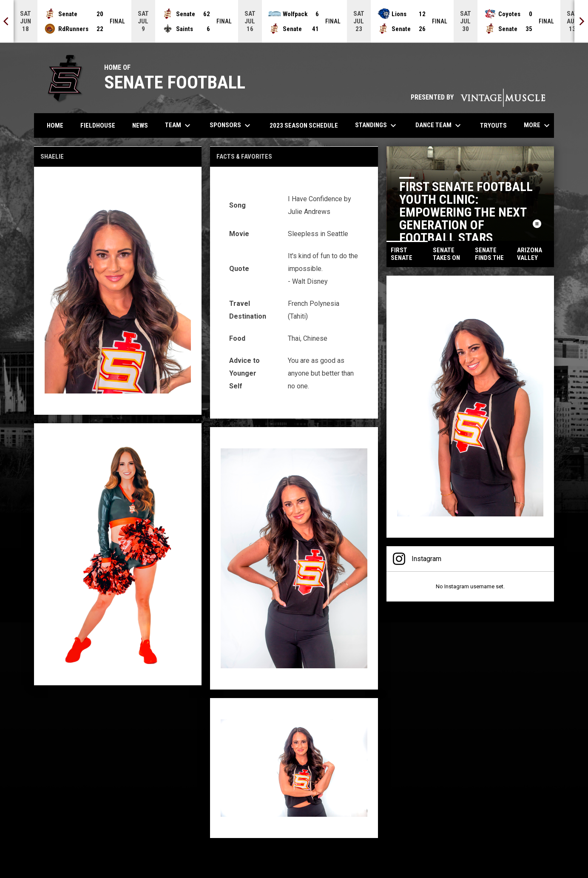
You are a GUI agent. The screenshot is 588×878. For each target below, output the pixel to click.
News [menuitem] (140, 125)
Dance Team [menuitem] (439, 125)
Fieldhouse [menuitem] (98, 125)
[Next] (581, 21)
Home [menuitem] (55, 125)
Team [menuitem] (179, 125)
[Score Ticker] (294, 21)
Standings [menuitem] (377, 125)
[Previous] (7, 21)
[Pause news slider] (537, 224)
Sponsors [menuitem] (231, 125)
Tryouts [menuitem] (497, 125)
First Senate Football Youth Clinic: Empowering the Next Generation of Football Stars (466, 212)
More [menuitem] (538, 125)
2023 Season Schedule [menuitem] (304, 125)
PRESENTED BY (478, 97)
